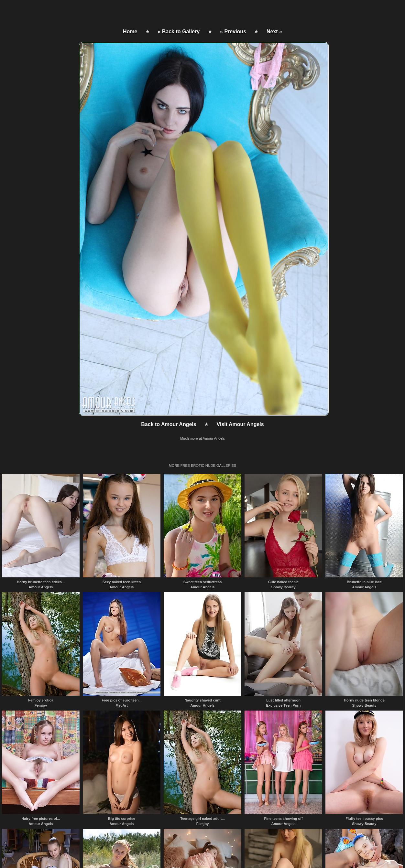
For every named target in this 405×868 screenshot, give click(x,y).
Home (130, 32)
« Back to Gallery (179, 32)
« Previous (233, 32)
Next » (274, 32)
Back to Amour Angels (169, 424)
